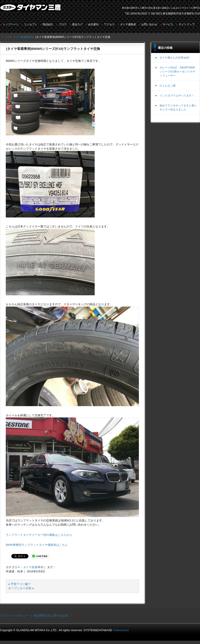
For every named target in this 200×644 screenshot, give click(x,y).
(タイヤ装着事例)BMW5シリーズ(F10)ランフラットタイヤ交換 (53, 49)
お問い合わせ (149, 24)
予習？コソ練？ (21, 584)
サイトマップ (187, 24)
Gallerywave (121, 630)
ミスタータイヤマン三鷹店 (31, 9)
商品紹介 (48, 24)
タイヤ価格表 (128, 24)
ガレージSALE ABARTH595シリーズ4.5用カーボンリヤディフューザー (177, 72)
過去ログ (77, 24)
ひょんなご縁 (168, 86)
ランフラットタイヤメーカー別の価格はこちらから (39, 535)
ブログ (63, 24)
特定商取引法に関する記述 (51, 616)
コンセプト (31, 24)
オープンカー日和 (20, 588)
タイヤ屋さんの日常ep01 (175, 58)
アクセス (109, 24)
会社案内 (93, 24)
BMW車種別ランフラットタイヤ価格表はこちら (37, 545)
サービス (168, 24)
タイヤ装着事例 (33, 567)
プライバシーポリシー (14, 616)
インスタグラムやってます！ (177, 96)
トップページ (11, 24)
